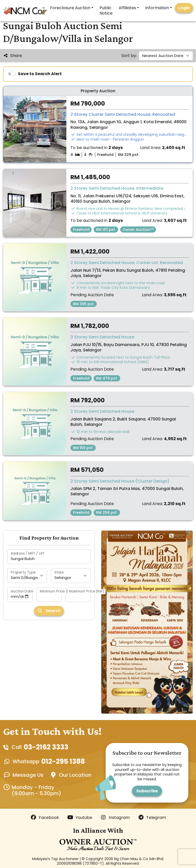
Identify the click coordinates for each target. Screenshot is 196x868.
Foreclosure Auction (70, 8)
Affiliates (127, 8)
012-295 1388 (63, 761)
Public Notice (106, 10)
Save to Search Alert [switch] (40, 74)
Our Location (75, 775)
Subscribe (147, 791)
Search (49, 611)
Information (157, 8)
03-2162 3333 (46, 747)
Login (184, 8)
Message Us (28, 775)
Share (13, 56)
